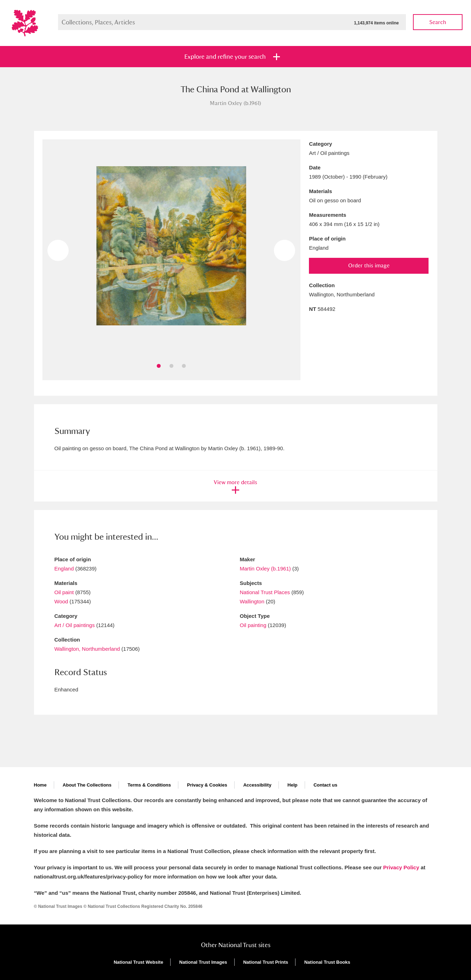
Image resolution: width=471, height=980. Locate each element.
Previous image (58, 250)
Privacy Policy (401, 867)
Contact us (325, 785)
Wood (61, 601)
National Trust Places (265, 592)
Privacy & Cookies (207, 785)
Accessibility (257, 785)
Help (292, 785)
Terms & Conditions (149, 785)
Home (40, 785)
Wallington (252, 601)
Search (438, 22)
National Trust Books (327, 962)
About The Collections (87, 785)
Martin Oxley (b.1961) (265, 569)
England (64, 569)
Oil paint (64, 592)
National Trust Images (203, 962)
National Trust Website (138, 962)
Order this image (369, 265)
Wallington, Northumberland (87, 649)
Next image (285, 250)
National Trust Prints (266, 962)
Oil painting (253, 625)
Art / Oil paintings (75, 625)
